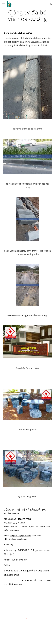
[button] (4, 4)
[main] (28, 15)
